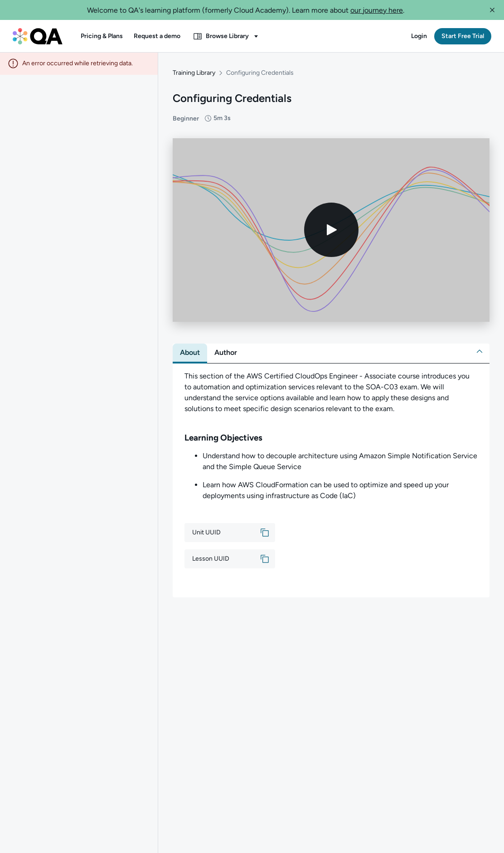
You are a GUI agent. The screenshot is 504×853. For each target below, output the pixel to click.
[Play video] (331, 231)
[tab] (190, 353)
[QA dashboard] (38, 36)
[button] (492, 10)
